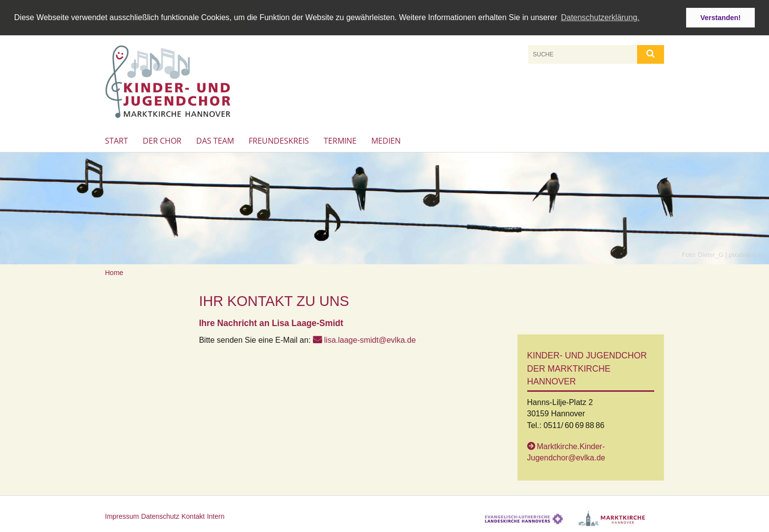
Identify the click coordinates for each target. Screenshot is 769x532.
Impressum (122, 516)
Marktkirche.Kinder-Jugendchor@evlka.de (566, 452)
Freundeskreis (279, 140)
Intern (216, 516)
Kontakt (193, 516)
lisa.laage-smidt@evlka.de (370, 340)
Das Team (215, 140)
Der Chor (162, 140)
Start (116, 140)
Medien (386, 140)
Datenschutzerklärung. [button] (600, 17)
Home (114, 272)
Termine (340, 140)
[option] (384, 208)
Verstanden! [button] (720, 18)
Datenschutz (160, 516)
